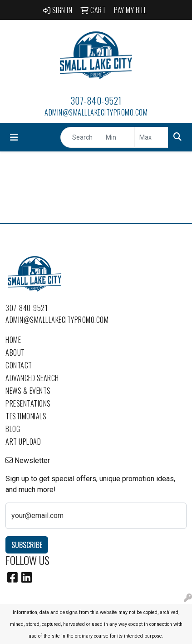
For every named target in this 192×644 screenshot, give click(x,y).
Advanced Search (32, 378)
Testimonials (26, 416)
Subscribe (27, 545)
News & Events (28, 391)
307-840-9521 (96, 101)
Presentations (28, 403)
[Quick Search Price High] (151, 137)
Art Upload (23, 442)
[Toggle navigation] (14, 137)
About (15, 352)
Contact (19, 365)
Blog (13, 429)
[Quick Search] (81, 137)
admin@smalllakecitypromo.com (96, 112)
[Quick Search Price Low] (118, 137)
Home (13, 340)
